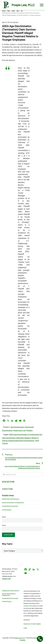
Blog (33, 603)
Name (4, 517)
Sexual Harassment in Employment (13, 503)
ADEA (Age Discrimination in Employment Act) (26, 435)
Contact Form (28, 606)
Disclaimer (27, 620)
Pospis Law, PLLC (19, 638)
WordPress (37, 638)
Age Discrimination (17, 427)
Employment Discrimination (11, 499)
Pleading (29, 430)
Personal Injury (7, 510)
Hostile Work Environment (10, 506)
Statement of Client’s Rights (32, 624)
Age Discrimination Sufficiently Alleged (16, 438)
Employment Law (19, 430)
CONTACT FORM (7, 489)
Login (25, 628)
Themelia (22, 640)
